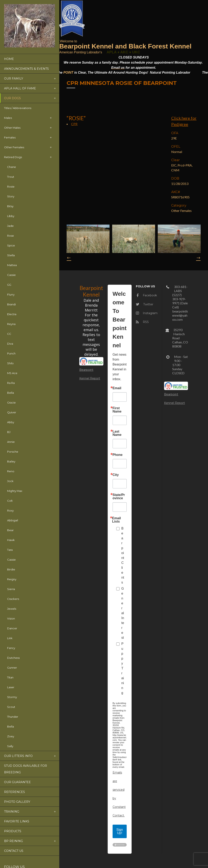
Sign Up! (120, 831)
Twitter (145, 304)
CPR (74, 124)
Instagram (147, 313)
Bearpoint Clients (123, 555)
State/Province (119, 497)
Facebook (147, 295)
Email (117, 388)
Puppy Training (123, 668)
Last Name (117, 433)
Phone (118, 455)
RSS (142, 322)
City (116, 475)
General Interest (123, 613)
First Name (117, 410)
